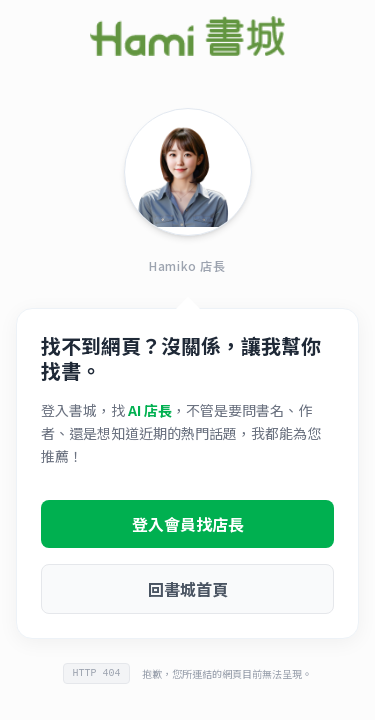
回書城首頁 (188, 589)
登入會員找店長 (188, 524)
